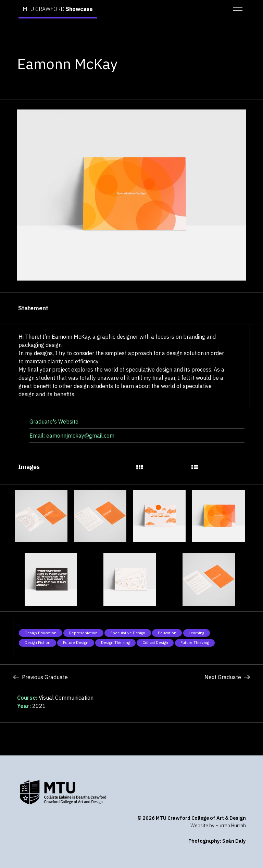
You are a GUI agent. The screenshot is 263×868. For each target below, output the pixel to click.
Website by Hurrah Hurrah (218, 825)
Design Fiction (37, 643)
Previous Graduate (40, 677)
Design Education (41, 633)
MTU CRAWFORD (58, 9)
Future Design (76, 643)
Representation (83, 633)
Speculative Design (128, 633)
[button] (236, 9)
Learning (196, 633)
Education (167, 633)
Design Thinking (115, 643)
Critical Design (155, 643)
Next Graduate (227, 677)
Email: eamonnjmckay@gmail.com (72, 436)
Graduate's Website (54, 422)
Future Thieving (195, 643)
